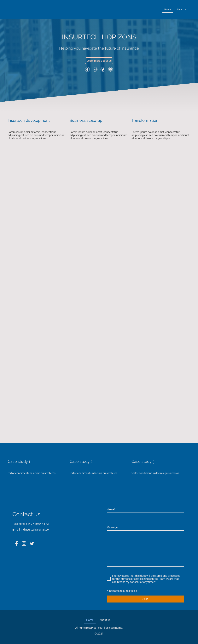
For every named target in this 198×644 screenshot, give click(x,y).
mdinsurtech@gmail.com (36, 530)
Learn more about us (99, 61)
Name (111, 509)
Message (112, 527)
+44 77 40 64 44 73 (37, 524)
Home (168, 10)
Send (146, 599)
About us (182, 10)
